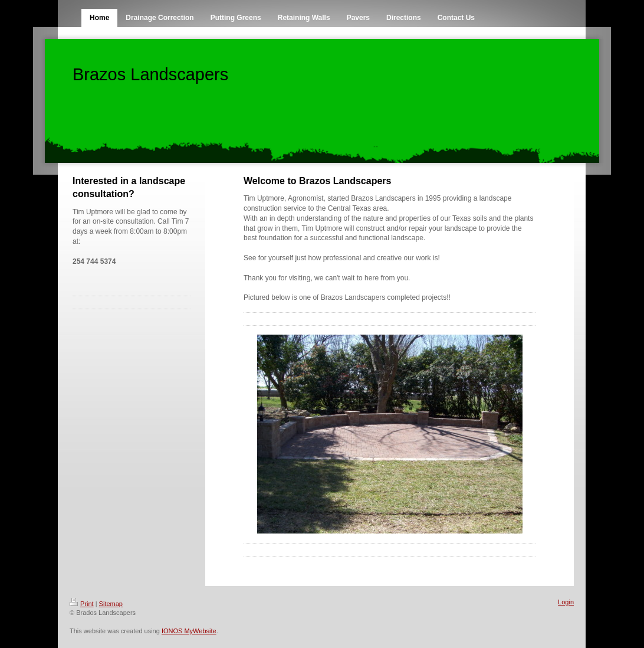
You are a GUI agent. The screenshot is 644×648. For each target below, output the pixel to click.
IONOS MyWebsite (189, 631)
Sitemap (111, 604)
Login (566, 602)
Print (82, 604)
